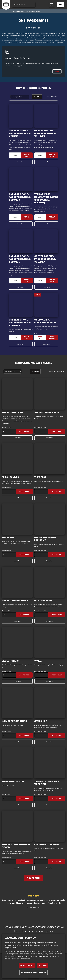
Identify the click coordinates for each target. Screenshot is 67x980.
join (57, 71)
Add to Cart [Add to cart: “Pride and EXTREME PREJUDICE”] (57, 555)
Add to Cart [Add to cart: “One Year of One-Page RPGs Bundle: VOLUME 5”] (27, 338)
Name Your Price (7, 428)
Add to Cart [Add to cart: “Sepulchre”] (57, 736)
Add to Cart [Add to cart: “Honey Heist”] (24, 555)
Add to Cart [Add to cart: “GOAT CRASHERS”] (57, 615)
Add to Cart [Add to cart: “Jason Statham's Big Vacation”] (57, 799)
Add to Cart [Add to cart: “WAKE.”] (57, 676)
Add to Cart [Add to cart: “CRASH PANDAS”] (24, 492)
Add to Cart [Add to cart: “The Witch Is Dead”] (24, 432)
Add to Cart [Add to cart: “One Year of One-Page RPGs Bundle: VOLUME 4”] (52, 281)
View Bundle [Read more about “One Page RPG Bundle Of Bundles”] (52, 338)
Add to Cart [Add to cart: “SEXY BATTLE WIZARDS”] (57, 432)
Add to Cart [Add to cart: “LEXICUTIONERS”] (24, 676)
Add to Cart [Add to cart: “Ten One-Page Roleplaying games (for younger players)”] (52, 217)
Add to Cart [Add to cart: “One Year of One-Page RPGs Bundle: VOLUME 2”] (52, 155)
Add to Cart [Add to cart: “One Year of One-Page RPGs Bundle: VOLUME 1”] (27, 155)
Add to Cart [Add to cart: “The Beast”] (57, 492)
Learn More (21, 162)
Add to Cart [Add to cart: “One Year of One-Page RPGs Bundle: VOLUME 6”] (27, 281)
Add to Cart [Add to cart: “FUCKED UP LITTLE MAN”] (57, 862)
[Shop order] (20, 97)
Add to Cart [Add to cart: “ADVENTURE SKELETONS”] (24, 615)
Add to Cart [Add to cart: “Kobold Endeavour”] (24, 799)
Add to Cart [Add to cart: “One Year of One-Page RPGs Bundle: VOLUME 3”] (27, 217)
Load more (34, 879)
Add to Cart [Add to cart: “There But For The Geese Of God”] (24, 862)
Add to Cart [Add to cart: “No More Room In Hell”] (24, 736)
